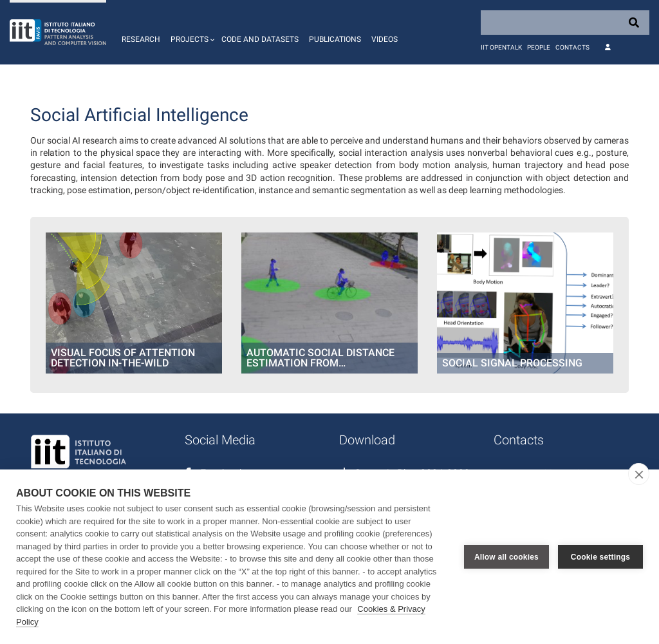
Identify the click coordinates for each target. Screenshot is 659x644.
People (539, 47)
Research (141, 39)
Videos (385, 39)
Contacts (572, 47)
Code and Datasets (260, 39)
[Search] (565, 23)
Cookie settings (600, 557)
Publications (335, 39)
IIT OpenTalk (501, 47)
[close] (639, 474)
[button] (191, 32)
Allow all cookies (506, 557)
